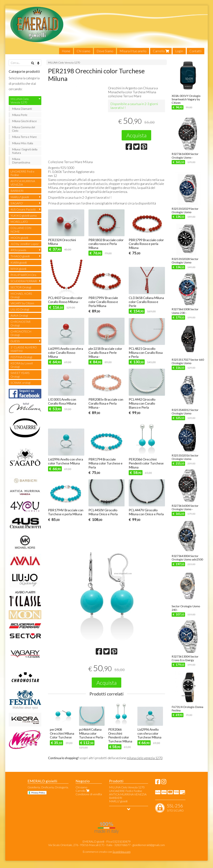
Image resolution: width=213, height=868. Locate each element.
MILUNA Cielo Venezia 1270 (64, 63)
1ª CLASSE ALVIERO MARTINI (24, 349)
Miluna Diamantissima (21, 161)
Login (179, 51)
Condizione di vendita (89, 794)
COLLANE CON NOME (21, 230)
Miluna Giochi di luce (24, 121)
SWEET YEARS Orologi (20, 374)
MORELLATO (19, 222)
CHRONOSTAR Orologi (20, 323)
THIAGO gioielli (20, 256)
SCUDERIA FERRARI (24, 281)
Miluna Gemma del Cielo (23, 129)
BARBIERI (17, 191)
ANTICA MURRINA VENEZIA (23, 183)
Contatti (196, 51)
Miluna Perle (20, 115)
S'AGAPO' (17, 203)
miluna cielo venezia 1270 (145, 758)
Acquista (136, 135)
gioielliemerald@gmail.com (149, 845)
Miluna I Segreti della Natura (25, 151)
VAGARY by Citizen (22, 303)
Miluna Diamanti (22, 109)
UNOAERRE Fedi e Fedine (22, 173)
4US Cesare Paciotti (23, 209)
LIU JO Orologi (20, 309)
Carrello (161, 51)
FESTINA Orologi (21, 357)
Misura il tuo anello (133, 51)
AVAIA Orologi (19, 315)
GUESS (15, 341)
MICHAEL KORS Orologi (21, 295)
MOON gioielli (19, 238)
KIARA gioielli (19, 262)
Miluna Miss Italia (22, 143)
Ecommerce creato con (107, 852)
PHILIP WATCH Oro (23, 275)
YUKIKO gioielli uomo (24, 215)
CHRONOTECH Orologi (21, 333)
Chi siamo (83, 51)
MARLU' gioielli (20, 197)
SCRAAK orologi (20, 383)
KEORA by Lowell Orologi (22, 365)
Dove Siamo (105, 51)
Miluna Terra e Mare (24, 137)
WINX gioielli (18, 269)
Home (66, 51)
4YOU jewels (18, 250)
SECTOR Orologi (21, 287)
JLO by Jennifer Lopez (24, 244)
